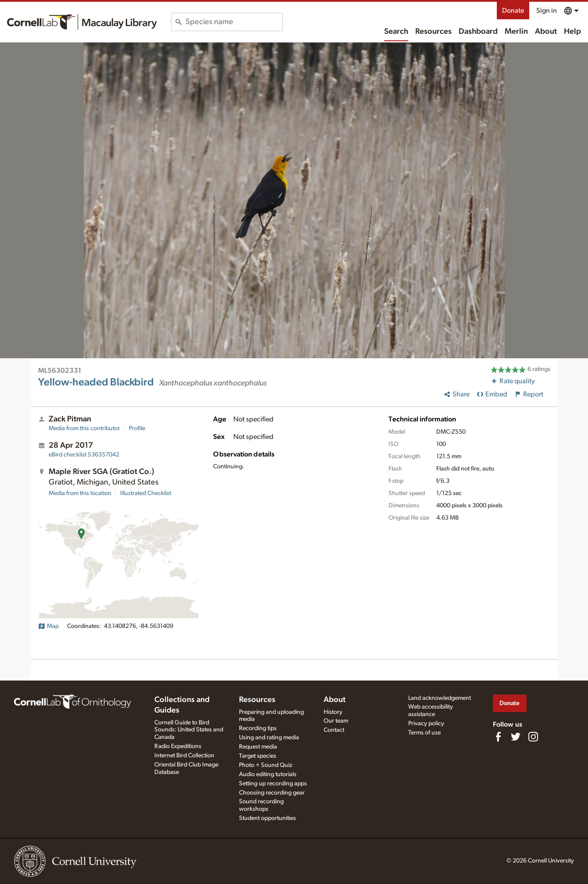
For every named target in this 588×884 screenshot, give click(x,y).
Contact (334, 730)
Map (48, 626)
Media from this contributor (84, 428)
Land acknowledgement (440, 698)
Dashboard (478, 32)
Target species (258, 756)
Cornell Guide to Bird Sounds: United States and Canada (189, 730)
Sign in (547, 11)
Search (396, 32)
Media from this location (80, 493)
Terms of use (424, 733)
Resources (433, 32)
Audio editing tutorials (268, 774)
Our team (336, 721)
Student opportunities (267, 818)
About (546, 32)
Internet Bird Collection (184, 756)
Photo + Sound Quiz (265, 765)
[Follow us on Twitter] (516, 737)
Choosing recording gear (272, 793)
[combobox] (234, 22)
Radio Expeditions (178, 746)
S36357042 (84, 455)
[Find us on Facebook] (498, 737)
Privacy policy (426, 724)
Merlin (516, 32)
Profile (137, 428)
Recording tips (258, 728)
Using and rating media (269, 738)
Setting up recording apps (273, 784)
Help (572, 32)
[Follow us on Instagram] (533, 737)
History (333, 712)
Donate (513, 11)
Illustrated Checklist (146, 493)
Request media (258, 747)
